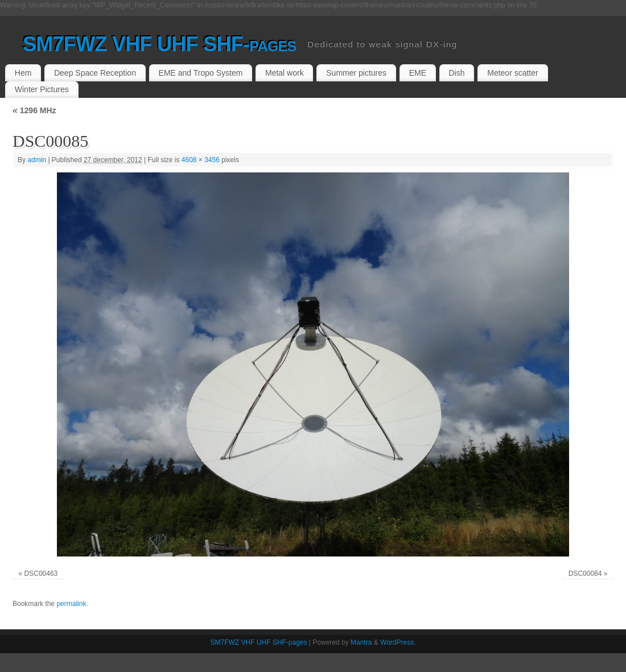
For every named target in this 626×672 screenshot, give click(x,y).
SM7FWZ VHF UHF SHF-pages (159, 44)
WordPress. (398, 642)
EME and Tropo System (201, 73)
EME (418, 73)
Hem (23, 73)
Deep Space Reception (95, 73)
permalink (71, 604)
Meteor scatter (512, 73)
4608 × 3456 (201, 160)
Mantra (361, 642)
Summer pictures (356, 73)
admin (37, 160)
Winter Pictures (42, 89)
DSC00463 (41, 574)
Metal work (285, 73)
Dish (457, 73)
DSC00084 (585, 574)
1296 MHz (34, 110)
